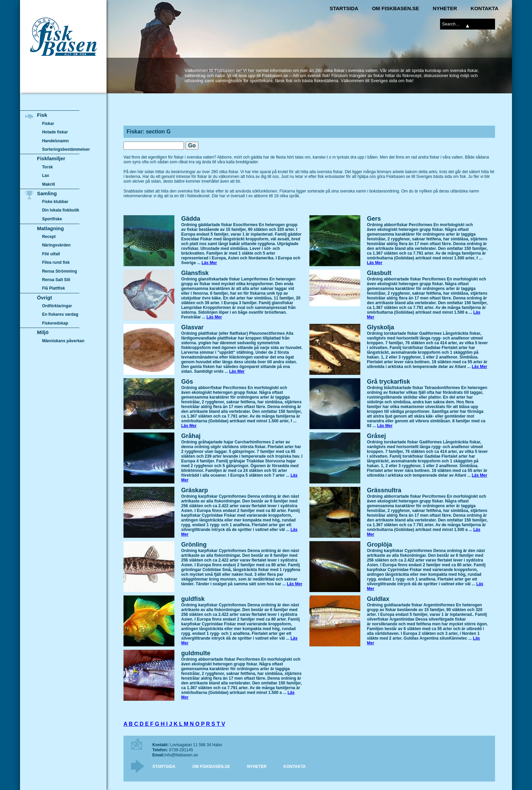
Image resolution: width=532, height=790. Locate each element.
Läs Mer (209, 263)
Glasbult (379, 273)
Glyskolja (381, 327)
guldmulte (196, 653)
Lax (46, 176)
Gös (187, 382)
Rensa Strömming (60, 271)
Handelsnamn (55, 141)
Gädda (191, 219)
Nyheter (445, 8)
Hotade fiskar (55, 132)
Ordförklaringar (57, 306)
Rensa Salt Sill (56, 280)
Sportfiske (52, 219)
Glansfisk (195, 273)
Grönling (194, 545)
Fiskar (48, 124)
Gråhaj (191, 436)
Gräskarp (195, 490)
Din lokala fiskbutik (61, 210)
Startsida (344, 8)
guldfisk (193, 599)
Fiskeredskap (55, 323)
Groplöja (380, 545)
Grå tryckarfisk (389, 382)
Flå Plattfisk (53, 288)
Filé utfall (51, 254)
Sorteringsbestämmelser (66, 149)
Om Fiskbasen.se (395, 8)
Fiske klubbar (55, 202)
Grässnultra (384, 490)
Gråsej (377, 436)
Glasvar (192, 327)
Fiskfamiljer (51, 158)
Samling (47, 193)
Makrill (49, 184)
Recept (49, 237)
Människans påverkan (63, 341)
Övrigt (44, 298)
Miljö (43, 332)
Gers (374, 219)
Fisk (42, 115)
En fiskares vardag (60, 315)
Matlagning (50, 228)
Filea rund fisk (56, 262)
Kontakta (484, 8)
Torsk (47, 167)
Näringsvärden (56, 245)
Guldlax (378, 599)
